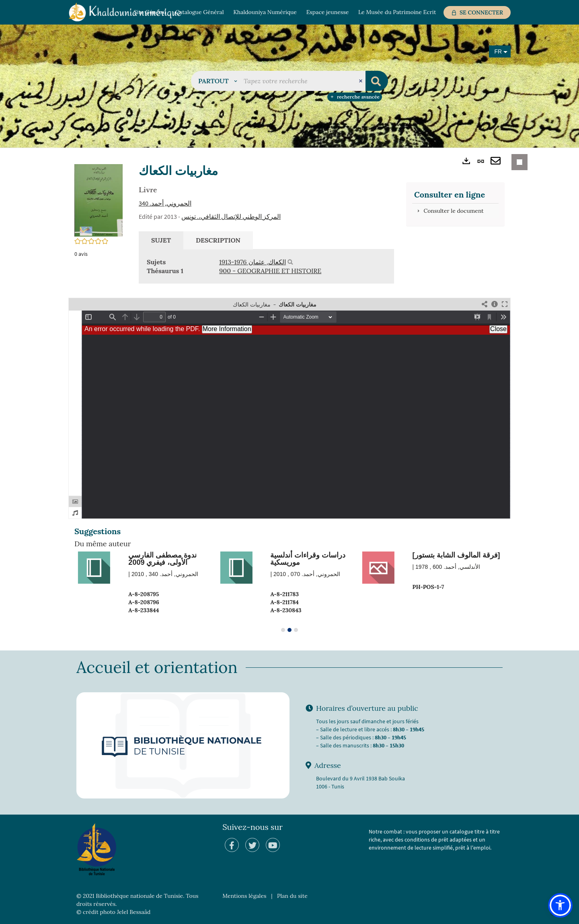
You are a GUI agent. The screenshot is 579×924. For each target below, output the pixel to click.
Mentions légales (244, 896)
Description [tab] (218, 240)
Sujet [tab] (161, 240)
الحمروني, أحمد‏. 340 (165, 203)
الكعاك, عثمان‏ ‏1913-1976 (253, 262)
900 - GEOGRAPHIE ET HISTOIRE (270, 271)
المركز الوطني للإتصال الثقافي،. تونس (231, 216)
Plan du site (292, 896)
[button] (218, 81)
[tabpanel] (266, 267)
